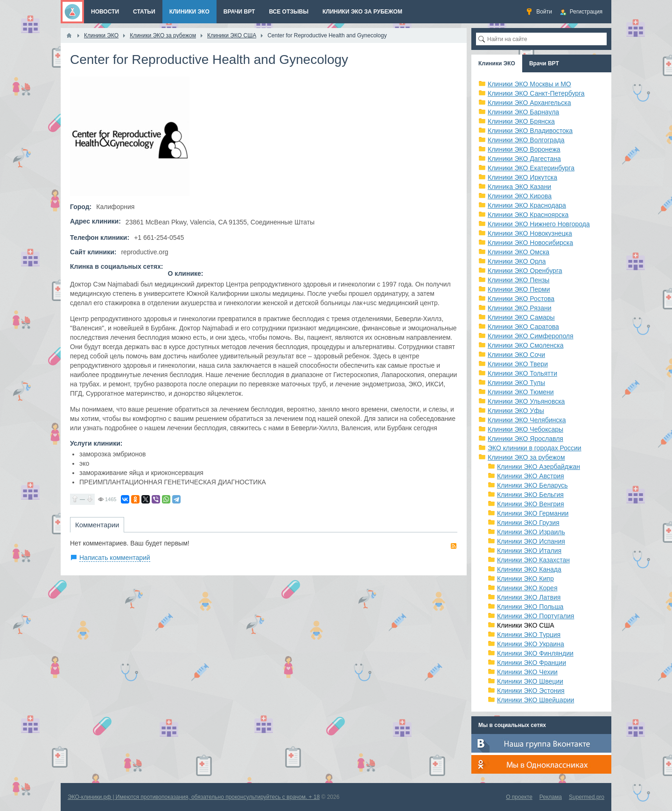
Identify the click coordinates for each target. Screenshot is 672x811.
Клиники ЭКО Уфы (516, 411)
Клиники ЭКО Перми (519, 289)
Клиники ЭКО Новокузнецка (530, 233)
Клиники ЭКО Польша (530, 607)
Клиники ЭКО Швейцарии (535, 700)
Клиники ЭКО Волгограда (526, 140)
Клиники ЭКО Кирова (520, 196)
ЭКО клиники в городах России (535, 448)
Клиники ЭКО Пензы (518, 280)
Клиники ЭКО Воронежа (524, 149)
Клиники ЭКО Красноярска (528, 215)
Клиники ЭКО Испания (531, 541)
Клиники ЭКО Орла (517, 261)
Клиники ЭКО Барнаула (523, 112)
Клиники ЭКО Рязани (520, 308)
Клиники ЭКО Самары (521, 317)
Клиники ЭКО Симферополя (531, 336)
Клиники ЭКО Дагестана (524, 159)
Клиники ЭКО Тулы (516, 383)
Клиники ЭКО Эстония (531, 691)
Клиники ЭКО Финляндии (535, 653)
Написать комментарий (115, 558)
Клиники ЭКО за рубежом (526, 457)
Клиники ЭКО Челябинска (527, 420)
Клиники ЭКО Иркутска (522, 177)
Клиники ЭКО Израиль (531, 532)
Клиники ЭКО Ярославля (525, 439)
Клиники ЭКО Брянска (521, 121)
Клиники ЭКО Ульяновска (526, 401)
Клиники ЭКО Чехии (527, 672)
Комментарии (97, 525)
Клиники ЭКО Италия (529, 551)
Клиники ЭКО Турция (529, 635)
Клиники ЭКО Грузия (528, 523)
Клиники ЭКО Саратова (523, 327)
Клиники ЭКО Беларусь (532, 485)
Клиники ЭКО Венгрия (531, 504)
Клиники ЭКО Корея (527, 588)
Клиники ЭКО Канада (529, 569)
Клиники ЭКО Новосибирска (530, 243)
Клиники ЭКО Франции (532, 663)
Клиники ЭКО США (526, 625)
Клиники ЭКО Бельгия (530, 495)
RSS (454, 546)
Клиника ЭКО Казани (519, 187)
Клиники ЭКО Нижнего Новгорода (539, 224)
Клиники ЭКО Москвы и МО (529, 84)
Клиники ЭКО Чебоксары (525, 429)
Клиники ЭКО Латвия (529, 597)
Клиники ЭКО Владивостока (530, 131)
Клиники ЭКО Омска (518, 252)
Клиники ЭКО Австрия (531, 476)
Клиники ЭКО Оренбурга (525, 271)
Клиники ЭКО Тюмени (521, 392)
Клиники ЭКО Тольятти (522, 373)
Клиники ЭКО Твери (518, 364)
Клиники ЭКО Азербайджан (539, 467)
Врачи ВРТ (544, 63)
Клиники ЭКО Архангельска (529, 103)
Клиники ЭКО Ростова (521, 299)
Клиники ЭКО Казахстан (533, 560)
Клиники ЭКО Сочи (516, 355)
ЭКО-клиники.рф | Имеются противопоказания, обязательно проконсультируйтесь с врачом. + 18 (194, 797)
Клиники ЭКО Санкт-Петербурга (536, 93)
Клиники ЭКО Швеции (530, 681)
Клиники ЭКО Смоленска (526, 345)
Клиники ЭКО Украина (531, 644)
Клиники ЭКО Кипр (525, 579)
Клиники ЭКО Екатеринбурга (531, 168)
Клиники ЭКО (497, 63)
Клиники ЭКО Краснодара (527, 205)
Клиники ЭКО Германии (533, 513)
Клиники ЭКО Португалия (535, 616)
